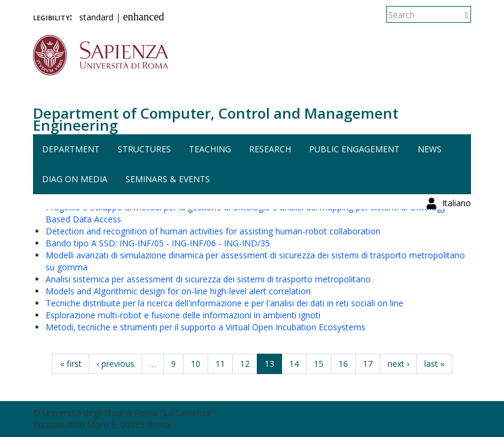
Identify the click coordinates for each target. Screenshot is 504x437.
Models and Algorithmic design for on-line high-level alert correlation (178, 291)
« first (71, 364)
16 (343, 364)
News (430, 149)
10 (196, 364)
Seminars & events (168, 179)
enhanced (144, 17)
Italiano (457, 15)
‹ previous (115, 364)
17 (368, 364)
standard (96, 17)
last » (434, 364)
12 (245, 364)
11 (220, 364)
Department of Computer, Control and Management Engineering (216, 119)
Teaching (210, 149)
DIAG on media (75, 179)
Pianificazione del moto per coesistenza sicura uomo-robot (161, 195)
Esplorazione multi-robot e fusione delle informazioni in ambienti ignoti (183, 315)
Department (71, 149)
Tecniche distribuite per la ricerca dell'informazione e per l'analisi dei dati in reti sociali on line (224, 303)
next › (398, 364)
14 (294, 364)
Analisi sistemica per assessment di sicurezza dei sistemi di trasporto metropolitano (208, 279)
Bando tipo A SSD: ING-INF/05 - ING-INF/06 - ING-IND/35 (158, 243)
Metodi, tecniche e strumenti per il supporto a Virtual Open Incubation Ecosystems (205, 327)
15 (319, 364)
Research (270, 149)
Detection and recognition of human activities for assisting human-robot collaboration (213, 231)
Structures (144, 149)
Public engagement (354, 149)
